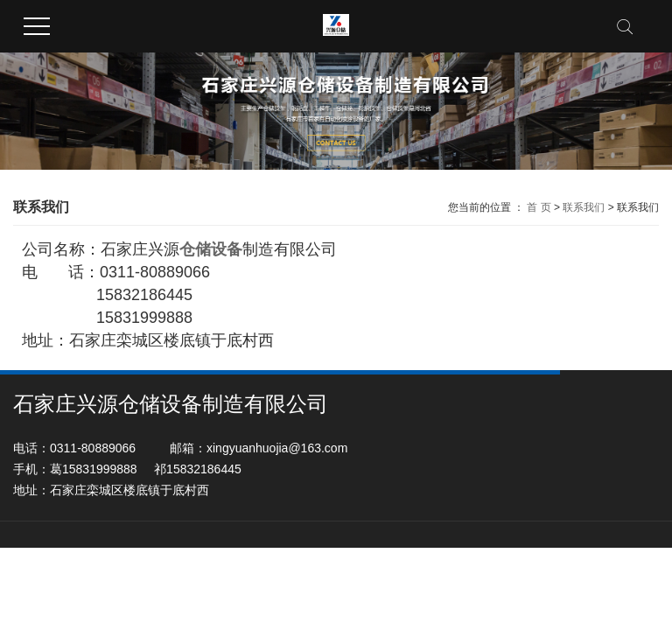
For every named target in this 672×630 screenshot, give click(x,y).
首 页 (539, 207)
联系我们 (584, 207)
